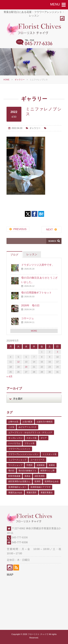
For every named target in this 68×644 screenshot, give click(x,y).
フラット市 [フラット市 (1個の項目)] (29, 443)
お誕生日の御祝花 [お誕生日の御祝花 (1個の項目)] (45, 422)
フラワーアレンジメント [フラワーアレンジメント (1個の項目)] (19, 449)
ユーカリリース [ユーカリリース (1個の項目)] (37, 460)
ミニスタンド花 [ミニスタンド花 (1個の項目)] (49, 454)
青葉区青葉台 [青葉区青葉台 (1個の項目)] (47, 492)
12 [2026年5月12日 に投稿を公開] (18, 362)
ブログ (14, 255)
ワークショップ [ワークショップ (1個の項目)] (15, 465)
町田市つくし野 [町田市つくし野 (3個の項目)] (48, 471)
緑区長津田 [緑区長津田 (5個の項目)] (40, 476)
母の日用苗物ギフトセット (36, 293)
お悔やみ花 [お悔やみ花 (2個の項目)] (13, 422)
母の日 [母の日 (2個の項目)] (11, 471)
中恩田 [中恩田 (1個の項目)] (29, 465)
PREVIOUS (20, 229)
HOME (7, 80)
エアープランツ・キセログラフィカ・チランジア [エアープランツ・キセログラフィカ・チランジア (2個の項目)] (30, 432)
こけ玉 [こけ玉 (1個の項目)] (11, 427)
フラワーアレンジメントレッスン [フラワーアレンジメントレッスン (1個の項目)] (23, 454)
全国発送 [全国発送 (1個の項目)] (41, 465)
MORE (34, 331)
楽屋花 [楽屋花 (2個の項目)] (52, 465)
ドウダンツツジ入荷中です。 (38, 265)
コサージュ (28, 318)
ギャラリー (20, 80)
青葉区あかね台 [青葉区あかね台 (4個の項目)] (15, 492)
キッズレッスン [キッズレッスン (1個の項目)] (15, 438)
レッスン (32, 254)
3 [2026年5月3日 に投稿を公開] (57, 352)
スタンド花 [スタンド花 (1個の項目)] (31, 438)
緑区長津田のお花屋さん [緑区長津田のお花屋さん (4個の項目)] (19, 481)
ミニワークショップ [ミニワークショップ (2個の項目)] (17, 460)
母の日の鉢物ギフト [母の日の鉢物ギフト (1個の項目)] (27, 471)
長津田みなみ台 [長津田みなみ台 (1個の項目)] (52, 481)
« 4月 (10, 376)
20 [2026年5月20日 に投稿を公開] (26, 367)
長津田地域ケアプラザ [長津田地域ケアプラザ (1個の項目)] (40, 487)
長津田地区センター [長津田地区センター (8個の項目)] (17, 487)
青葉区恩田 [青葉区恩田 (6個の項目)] (31, 492)
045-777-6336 (20, 537)
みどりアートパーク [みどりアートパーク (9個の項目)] (27, 427)
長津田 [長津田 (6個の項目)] (37, 481)
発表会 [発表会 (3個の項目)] (27, 476)
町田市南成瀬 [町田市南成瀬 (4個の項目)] (14, 476)
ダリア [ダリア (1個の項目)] (44, 438)
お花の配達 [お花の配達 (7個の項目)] (27, 422)
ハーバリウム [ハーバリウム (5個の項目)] (14, 443)
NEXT (49, 229)
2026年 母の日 (30, 305)
